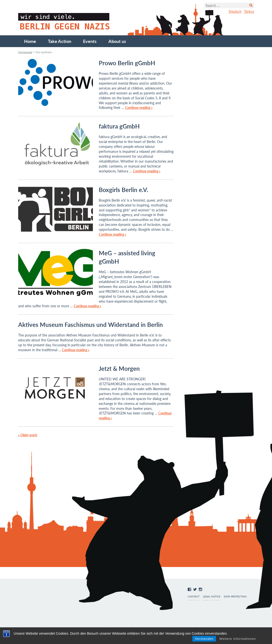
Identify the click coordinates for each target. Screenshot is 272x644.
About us (117, 41)
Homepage (25, 52)
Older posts (28, 435)
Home (30, 41)
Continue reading (139, 108)
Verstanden (204, 639)
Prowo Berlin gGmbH (127, 63)
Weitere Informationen (238, 639)
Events (90, 41)
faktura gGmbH (119, 126)
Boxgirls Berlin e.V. (123, 190)
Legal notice (212, 597)
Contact (194, 597)
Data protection (235, 597)
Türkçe (249, 11)
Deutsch (235, 11)
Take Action (60, 41)
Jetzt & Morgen (119, 368)
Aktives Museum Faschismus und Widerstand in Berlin (91, 325)
